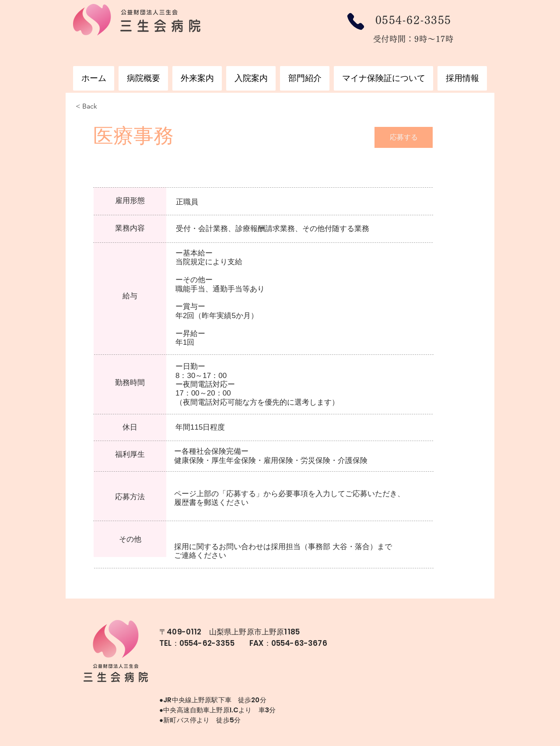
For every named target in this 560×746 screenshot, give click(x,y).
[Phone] (355, 21)
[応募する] (404, 137)
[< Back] (107, 107)
